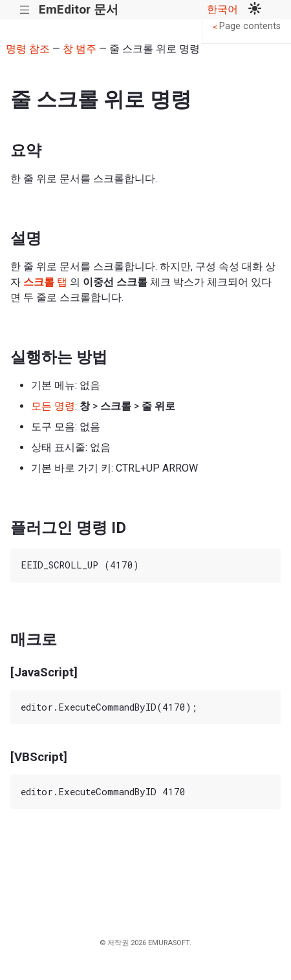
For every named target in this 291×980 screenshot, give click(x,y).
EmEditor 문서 (79, 9)
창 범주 (80, 49)
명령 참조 (28, 49)
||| (25, 10)
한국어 (222, 9)
